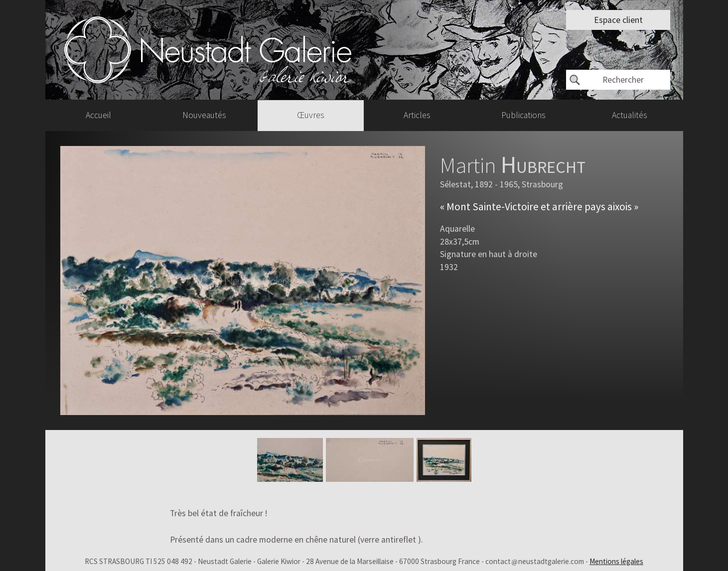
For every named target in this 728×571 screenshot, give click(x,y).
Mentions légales (616, 561)
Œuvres (311, 115)
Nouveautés (204, 115)
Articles (417, 115)
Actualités (630, 115)
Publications (523, 115)
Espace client (618, 20)
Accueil (98, 115)
